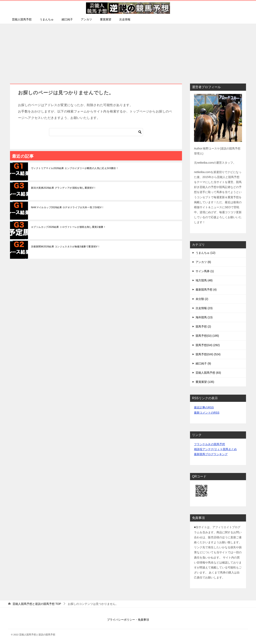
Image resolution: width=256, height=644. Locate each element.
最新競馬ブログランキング (211, 454)
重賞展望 (106, 19)
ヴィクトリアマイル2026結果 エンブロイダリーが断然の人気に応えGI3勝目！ (75, 168)
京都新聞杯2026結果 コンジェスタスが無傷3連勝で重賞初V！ (65, 247)
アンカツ (86, 19)
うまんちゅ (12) (205, 253)
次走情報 (125, 19)
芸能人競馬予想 (22, 19)
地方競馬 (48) (204, 280)
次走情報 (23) (204, 308)
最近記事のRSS (204, 407)
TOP (37, 604)
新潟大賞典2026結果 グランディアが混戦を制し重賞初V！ (64, 188)
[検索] (96, 132)
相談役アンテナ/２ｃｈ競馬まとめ (215, 449)
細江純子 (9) (203, 363)
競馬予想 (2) (203, 326)
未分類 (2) (202, 299)
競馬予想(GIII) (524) (208, 354)
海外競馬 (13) (204, 317)
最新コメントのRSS (207, 413)
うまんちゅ (47, 19)
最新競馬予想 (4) (206, 290)
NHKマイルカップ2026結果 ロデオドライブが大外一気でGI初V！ (68, 207)
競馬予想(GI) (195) (207, 336)
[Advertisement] (128, 52)
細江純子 (67, 19)
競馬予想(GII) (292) (208, 345)
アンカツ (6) (203, 262)
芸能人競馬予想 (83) (208, 373)
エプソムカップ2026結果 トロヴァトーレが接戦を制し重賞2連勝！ (68, 227)
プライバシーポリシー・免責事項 (128, 620)
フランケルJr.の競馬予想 (209, 444)
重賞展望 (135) (205, 382)
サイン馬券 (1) (205, 271)
